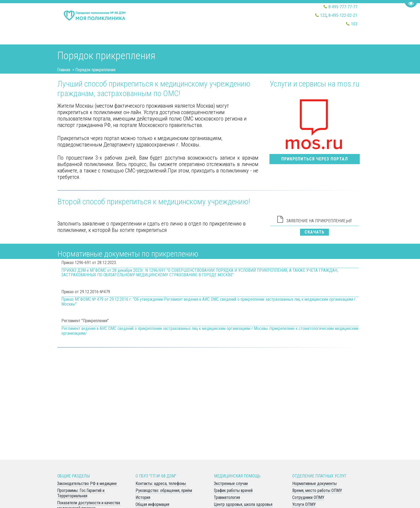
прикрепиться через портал (315, 159)
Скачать (314, 232)
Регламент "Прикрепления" (85, 321)
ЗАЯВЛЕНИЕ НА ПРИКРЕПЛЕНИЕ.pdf (319, 221)
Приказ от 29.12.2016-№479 (86, 292)
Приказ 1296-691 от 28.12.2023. (89, 263)
